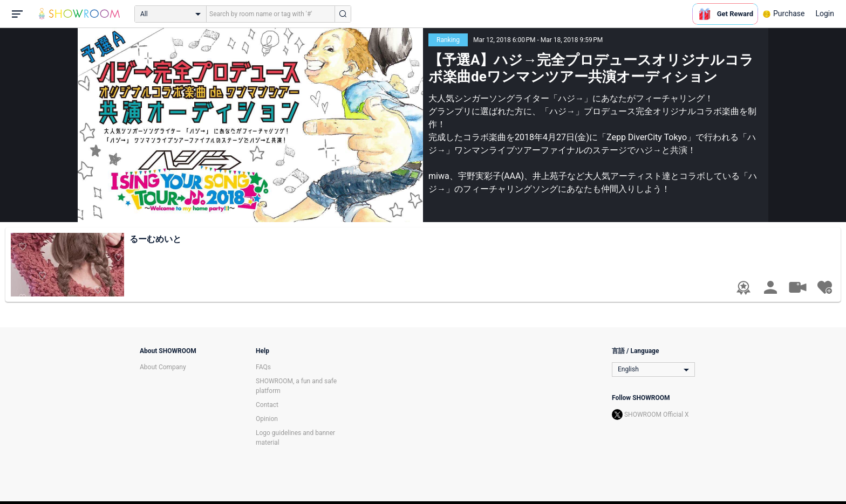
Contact (267, 405)
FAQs (263, 367)
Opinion (267, 419)
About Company (163, 367)
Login (825, 13)
